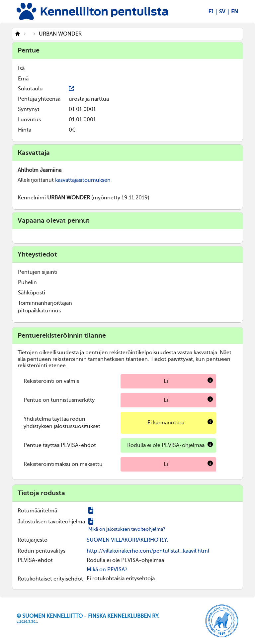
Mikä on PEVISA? (107, 570)
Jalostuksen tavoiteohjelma (51, 522)
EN (235, 11)
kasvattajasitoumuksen (83, 180)
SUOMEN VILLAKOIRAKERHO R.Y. (127, 540)
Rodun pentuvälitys (42, 551)
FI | (213, 11)
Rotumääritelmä (37, 511)
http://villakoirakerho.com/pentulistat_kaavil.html (148, 551)
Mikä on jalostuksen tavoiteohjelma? (127, 529)
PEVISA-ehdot (35, 560)
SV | (224, 11)
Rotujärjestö (33, 540)
